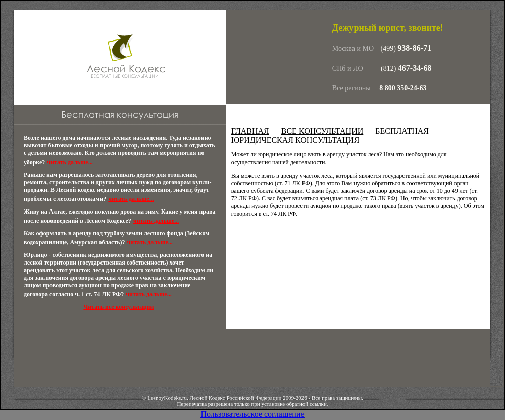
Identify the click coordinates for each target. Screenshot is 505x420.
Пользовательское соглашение (252, 414)
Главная (250, 131)
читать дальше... (70, 162)
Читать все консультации (118, 307)
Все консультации (322, 131)
